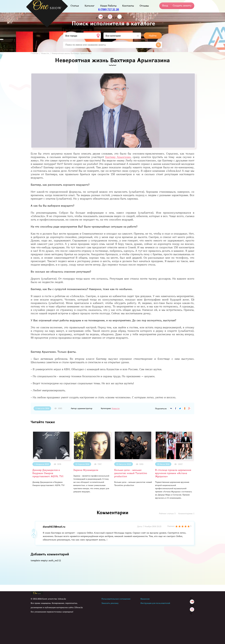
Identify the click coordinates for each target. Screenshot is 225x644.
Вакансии (145, 599)
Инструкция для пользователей (155, 603)
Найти (153, 36)
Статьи (75, 6)
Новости (116, 408)
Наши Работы (108, 6)
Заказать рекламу (110, 603)
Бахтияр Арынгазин (118, 157)
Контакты (128, 6)
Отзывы (144, 6)
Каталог (90, 6)
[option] (51, 459)
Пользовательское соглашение (116, 599)
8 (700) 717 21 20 (109, 9)
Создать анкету (182, 6)
